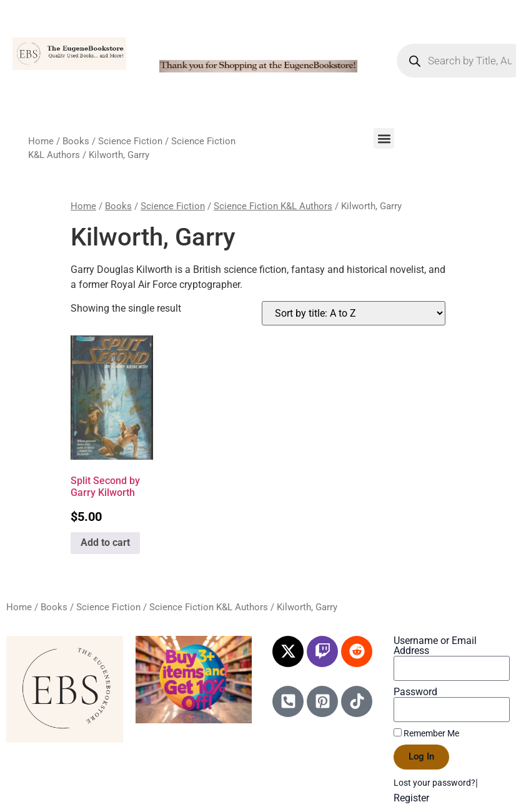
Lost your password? (434, 783)
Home (41, 141)
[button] (384, 138)
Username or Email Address (435, 646)
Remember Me (426, 733)
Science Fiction (130, 141)
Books (76, 141)
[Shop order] (354, 313)
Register (411, 798)
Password (415, 692)
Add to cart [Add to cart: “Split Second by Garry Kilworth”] (105, 542)
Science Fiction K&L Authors (273, 206)
